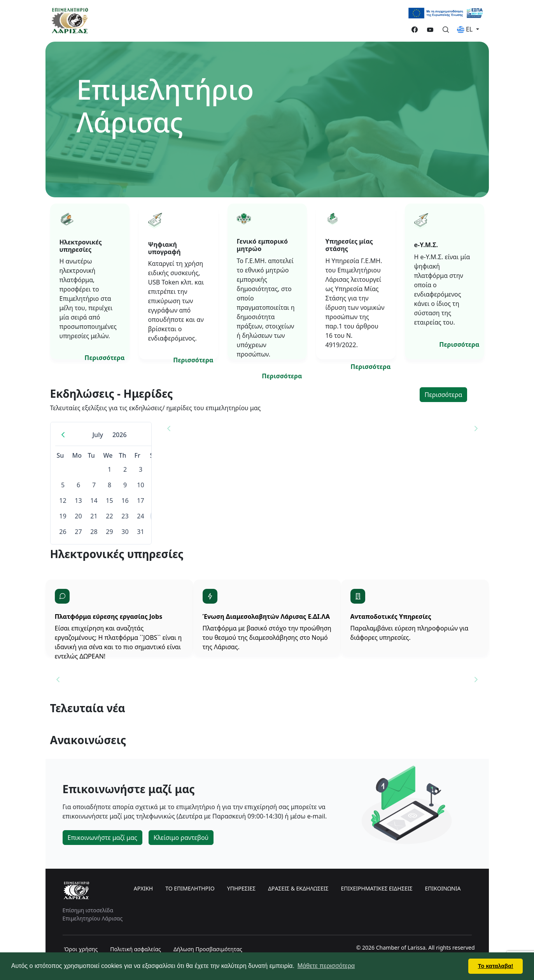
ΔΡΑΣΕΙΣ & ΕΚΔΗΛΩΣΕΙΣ (298, 888)
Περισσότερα (104, 358)
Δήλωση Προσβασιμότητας (208, 949)
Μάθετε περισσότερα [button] (326, 966)
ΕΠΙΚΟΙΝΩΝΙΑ (443, 888)
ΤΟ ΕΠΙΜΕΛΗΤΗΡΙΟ (190, 888)
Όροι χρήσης (81, 949)
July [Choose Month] (97, 435)
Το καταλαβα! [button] (496, 966)
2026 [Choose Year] (120, 435)
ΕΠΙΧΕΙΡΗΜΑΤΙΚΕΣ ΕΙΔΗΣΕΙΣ (376, 888)
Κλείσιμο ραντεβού (181, 838)
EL (466, 29)
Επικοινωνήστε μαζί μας (102, 838)
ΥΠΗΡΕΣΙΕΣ (241, 888)
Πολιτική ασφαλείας (136, 949)
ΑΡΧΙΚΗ (143, 888)
